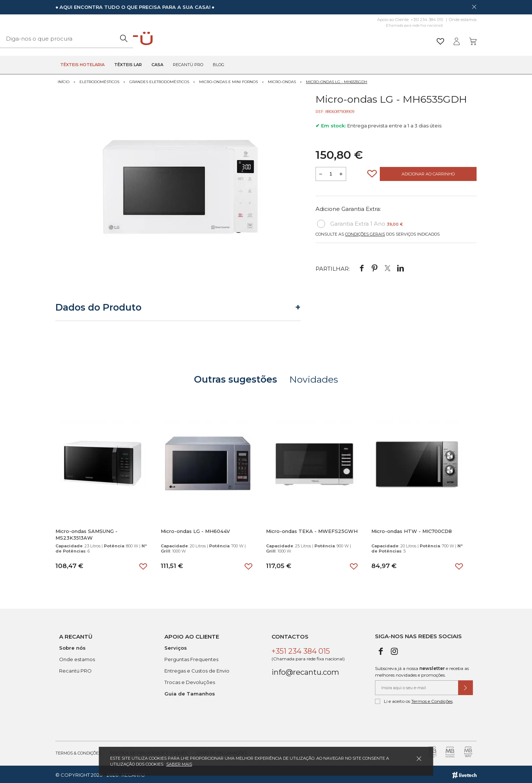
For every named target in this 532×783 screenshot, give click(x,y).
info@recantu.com (305, 671)
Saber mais (179, 764)
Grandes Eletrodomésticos (159, 80)
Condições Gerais (365, 233)
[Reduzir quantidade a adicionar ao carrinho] (321, 173)
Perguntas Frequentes (191, 658)
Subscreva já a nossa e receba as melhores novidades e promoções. (422, 670)
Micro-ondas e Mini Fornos (229, 80)
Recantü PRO (75, 669)
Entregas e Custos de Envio (197, 669)
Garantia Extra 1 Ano (360, 223)
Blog (219, 65)
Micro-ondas (282, 80)
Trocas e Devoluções (190, 681)
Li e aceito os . (414, 700)
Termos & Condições (78, 752)
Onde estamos (463, 20)
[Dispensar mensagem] (474, 7)
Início (64, 80)
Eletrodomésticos (99, 80)
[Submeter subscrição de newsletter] (465, 686)
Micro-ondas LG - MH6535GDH (337, 80)
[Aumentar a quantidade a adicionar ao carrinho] (341, 173)
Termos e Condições (432, 700)
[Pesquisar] (323, 39)
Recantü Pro (188, 65)
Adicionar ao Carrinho (428, 173)
